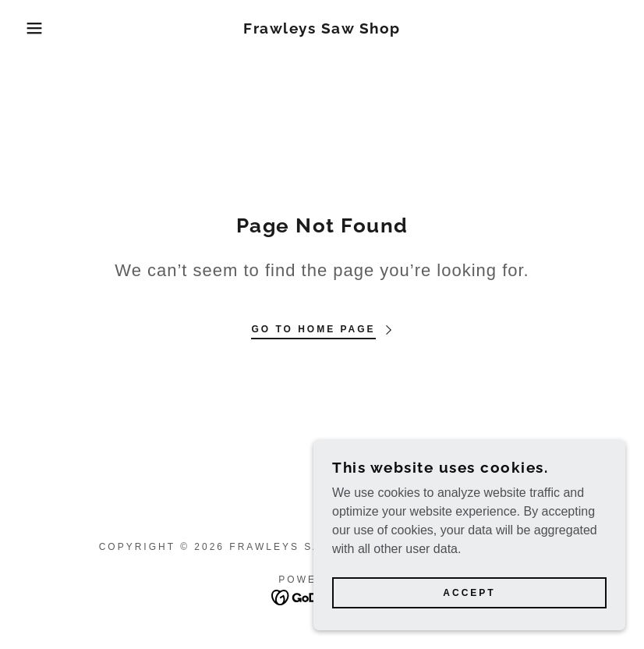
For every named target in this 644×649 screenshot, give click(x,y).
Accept (469, 593)
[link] (322, 29)
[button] (32, 28)
